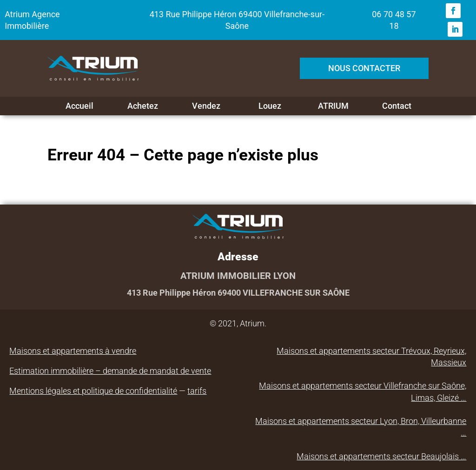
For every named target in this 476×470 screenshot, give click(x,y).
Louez (270, 106)
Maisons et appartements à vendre (73, 351)
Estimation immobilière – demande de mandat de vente (110, 371)
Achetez (143, 106)
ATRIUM (333, 106)
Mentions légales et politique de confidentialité (93, 391)
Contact (397, 106)
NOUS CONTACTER (364, 68)
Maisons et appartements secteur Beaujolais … (381, 456)
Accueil (79, 106)
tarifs (197, 391)
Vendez (206, 106)
